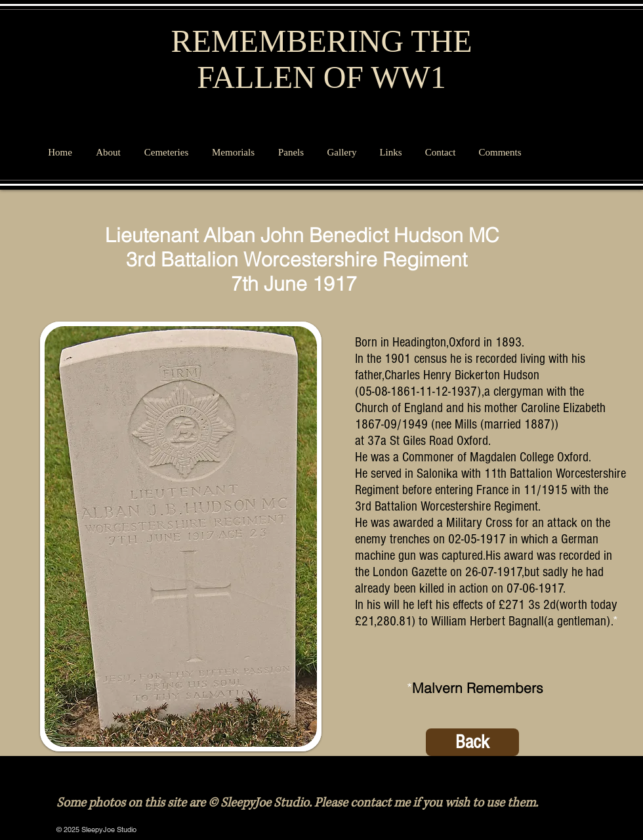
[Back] (472, 742)
